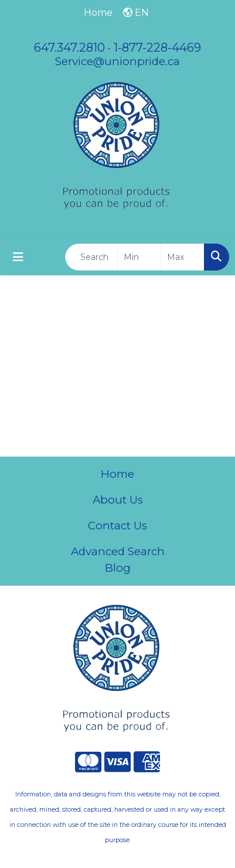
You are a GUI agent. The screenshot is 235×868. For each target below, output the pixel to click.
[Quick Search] (91, 257)
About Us (118, 500)
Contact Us (117, 526)
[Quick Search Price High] (183, 257)
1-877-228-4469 (157, 48)
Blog (118, 568)
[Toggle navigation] (18, 257)
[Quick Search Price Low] (139, 257)
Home (117, 474)
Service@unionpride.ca (117, 61)
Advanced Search (118, 551)
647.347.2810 (69, 48)
